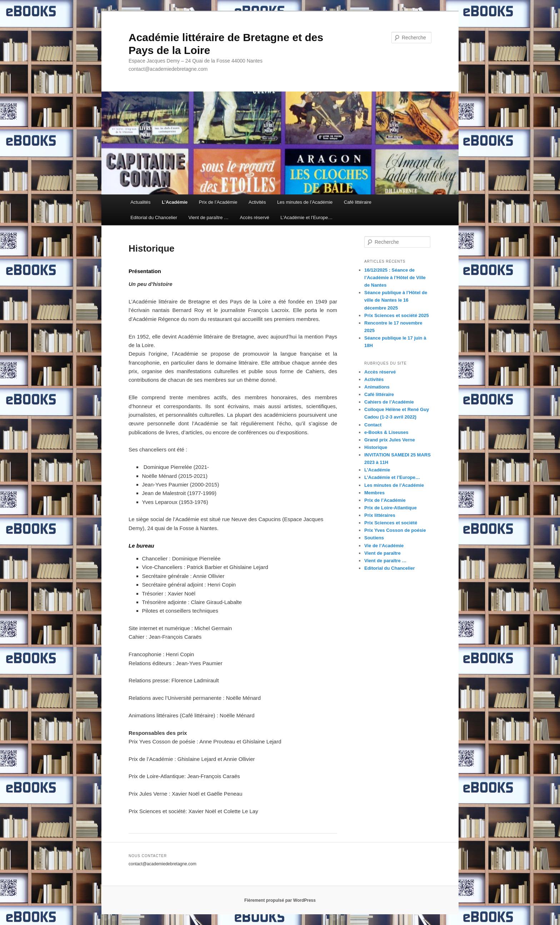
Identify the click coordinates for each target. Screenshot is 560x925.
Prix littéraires (380, 515)
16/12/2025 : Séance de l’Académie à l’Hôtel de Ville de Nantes (395, 278)
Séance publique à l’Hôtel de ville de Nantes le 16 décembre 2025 (396, 300)
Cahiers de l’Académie (389, 402)
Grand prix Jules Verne (390, 440)
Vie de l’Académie (384, 546)
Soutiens (374, 538)
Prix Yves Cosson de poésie (395, 530)
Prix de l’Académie (218, 202)
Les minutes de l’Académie (305, 202)
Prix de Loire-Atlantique (391, 508)
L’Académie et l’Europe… (306, 217)
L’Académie (175, 202)
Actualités (140, 202)
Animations (377, 387)
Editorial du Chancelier (154, 217)
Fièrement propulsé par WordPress (280, 900)
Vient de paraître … (208, 217)
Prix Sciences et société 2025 (397, 315)
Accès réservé (254, 217)
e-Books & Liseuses (386, 432)
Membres (374, 493)
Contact (373, 425)
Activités (257, 202)
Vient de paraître (382, 553)
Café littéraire (358, 202)
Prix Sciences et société (391, 523)
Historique (376, 447)
